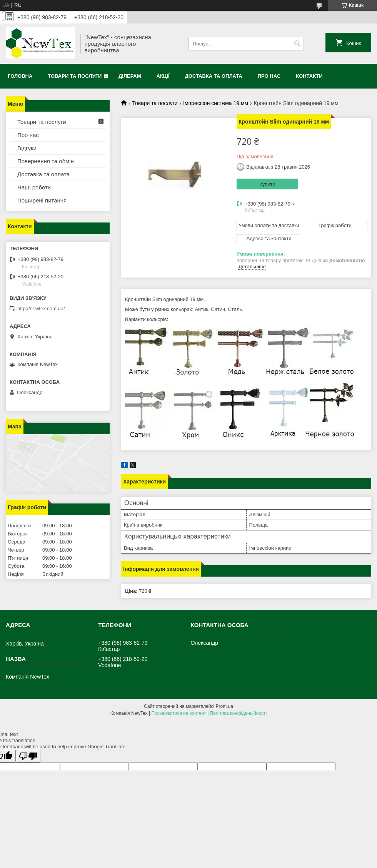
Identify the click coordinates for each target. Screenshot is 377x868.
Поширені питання (42, 200)
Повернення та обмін (46, 161)
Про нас (269, 76)
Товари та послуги (75, 76)
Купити (267, 184)
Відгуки (27, 148)
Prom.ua (224, 706)
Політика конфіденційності (239, 713)
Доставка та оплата (214, 76)
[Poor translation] (28, 756)
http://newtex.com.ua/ (41, 309)
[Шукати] (297, 44)
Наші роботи (34, 187)
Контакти (309, 76)
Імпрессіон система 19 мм (216, 103)
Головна (20, 76)
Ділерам (130, 76)
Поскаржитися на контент (178, 713)
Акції (163, 76)
